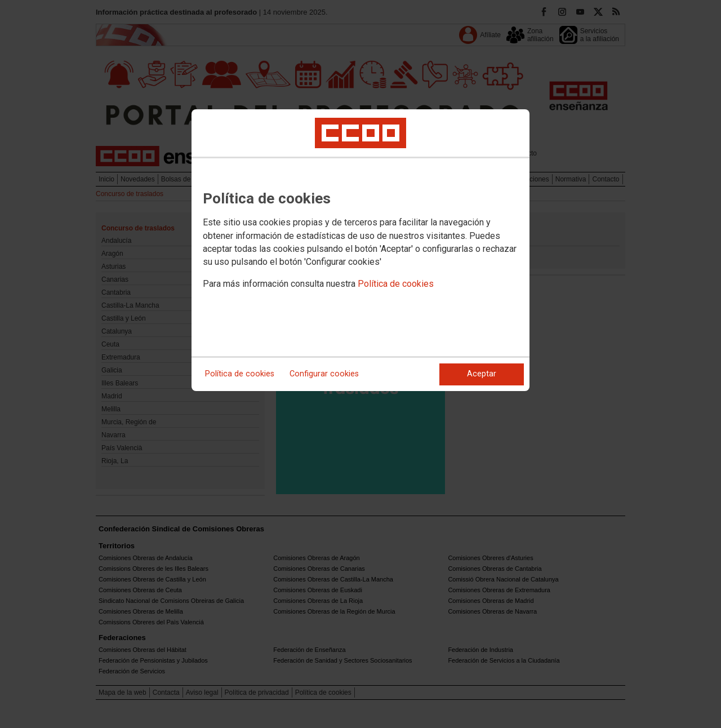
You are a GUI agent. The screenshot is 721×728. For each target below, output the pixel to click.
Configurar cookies (324, 374)
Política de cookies (396, 284)
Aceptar (482, 374)
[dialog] (360, 250)
